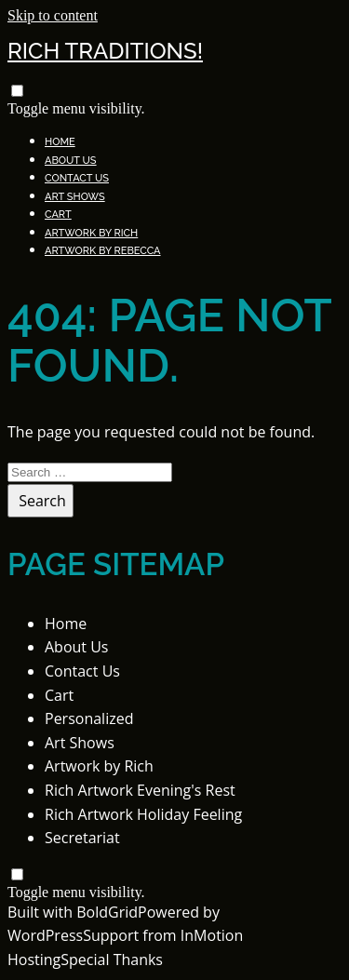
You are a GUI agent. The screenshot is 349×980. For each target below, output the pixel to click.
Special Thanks (112, 960)
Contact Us (77, 178)
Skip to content (53, 15)
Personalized (89, 718)
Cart (58, 215)
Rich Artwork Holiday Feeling (143, 814)
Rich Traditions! (105, 51)
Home (60, 142)
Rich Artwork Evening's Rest (140, 790)
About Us (71, 161)
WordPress (45, 935)
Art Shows (75, 197)
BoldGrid (107, 912)
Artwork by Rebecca (103, 251)
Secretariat (82, 838)
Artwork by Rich (91, 233)
